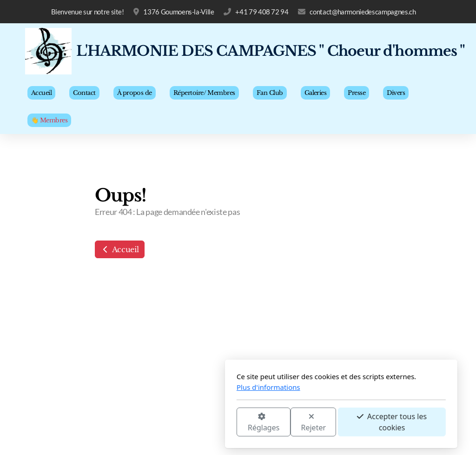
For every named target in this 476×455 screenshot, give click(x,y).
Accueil (120, 249)
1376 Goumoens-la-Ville (178, 12)
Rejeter (211, 423)
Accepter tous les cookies (289, 422)
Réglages (160, 423)
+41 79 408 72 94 (262, 12)
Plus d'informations (165, 387)
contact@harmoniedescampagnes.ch (363, 12)
